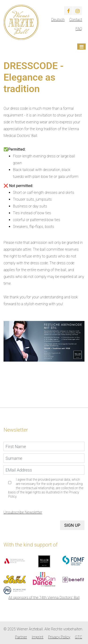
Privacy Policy (59, 637)
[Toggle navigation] (81, 47)
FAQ (79, 29)
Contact (76, 20)
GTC (78, 637)
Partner (21, 637)
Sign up (72, 525)
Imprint (38, 637)
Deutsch (58, 20)
